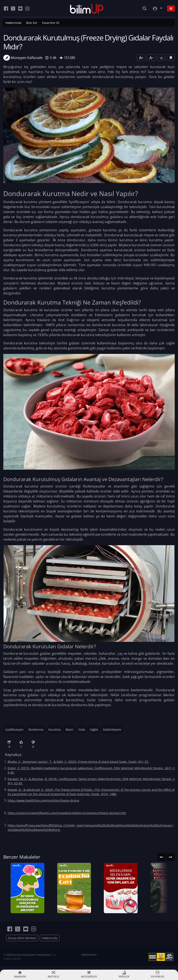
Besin (70, 730)
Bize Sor (32, 23)
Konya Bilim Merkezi (22, 942)
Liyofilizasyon (14, 730)
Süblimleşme (112, 730)
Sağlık (94, 730)
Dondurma (36, 730)
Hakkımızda (13, 23)
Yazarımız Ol (51, 23)
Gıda (82, 730)
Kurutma (55, 730)
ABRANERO (89, 958)
